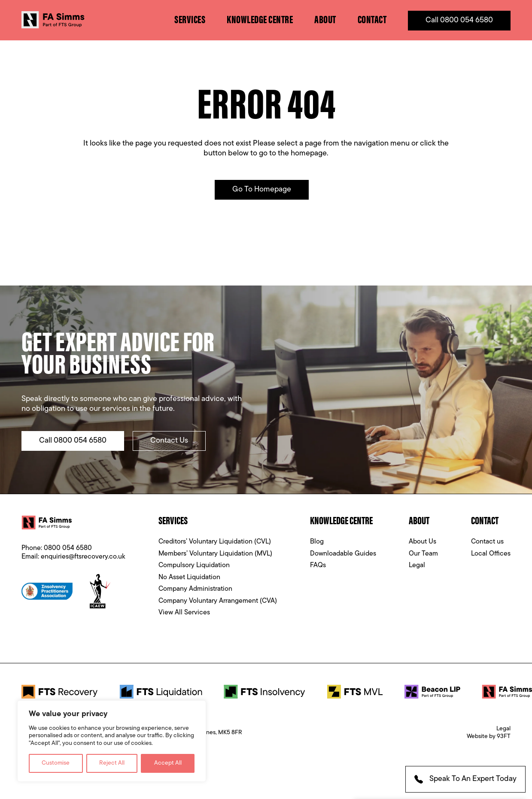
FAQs (318, 565)
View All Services (184, 613)
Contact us (487, 542)
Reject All (112, 763)
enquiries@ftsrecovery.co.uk (83, 557)
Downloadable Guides (343, 554)
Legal (417, 565)
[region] (112, 741)
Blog (317, 542)
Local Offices (491, 554)
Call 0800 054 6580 (459, 20)
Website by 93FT (489, 737)
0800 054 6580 (68, 548)
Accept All (168, 763)
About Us (423, 542)
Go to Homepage (262, 190)
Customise (56, 763)
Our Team (423, 554)
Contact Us (169, 441)
